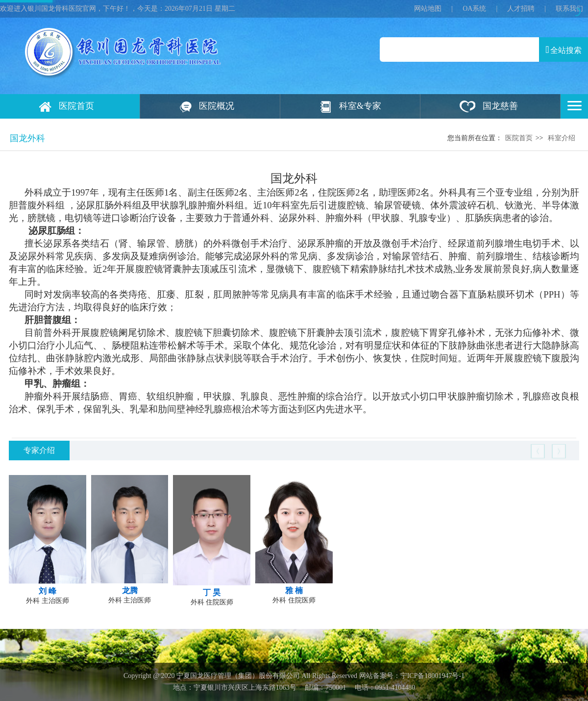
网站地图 (428, 9)
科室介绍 (562, 138)
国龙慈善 (500, 106)
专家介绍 (39, 450)
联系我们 (569, 9)
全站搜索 (563, 50)
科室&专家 (360, 106)
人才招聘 (521, 9)
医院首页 (76, 106)
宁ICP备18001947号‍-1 (432, 676)
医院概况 (217, 106)
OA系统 (474, 9)
